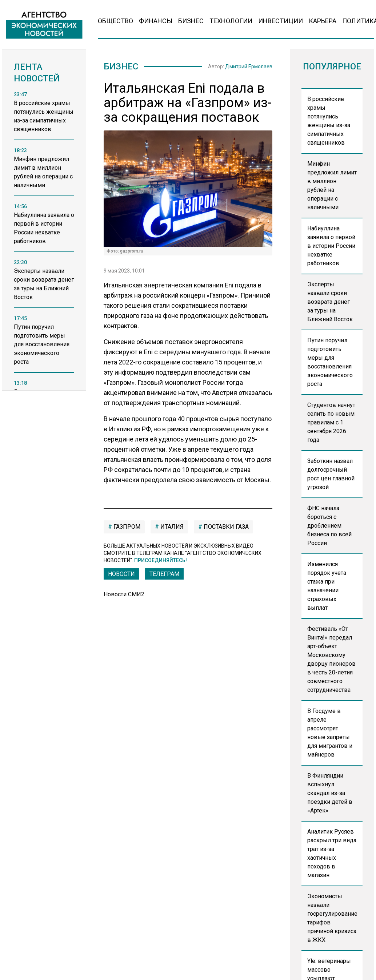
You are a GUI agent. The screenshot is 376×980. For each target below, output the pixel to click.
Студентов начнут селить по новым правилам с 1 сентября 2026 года (331, 422)
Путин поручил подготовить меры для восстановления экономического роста (330, 362)
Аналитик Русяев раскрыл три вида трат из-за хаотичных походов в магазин (332, 853)
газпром (126, 527)
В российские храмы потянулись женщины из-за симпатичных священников (329, 121)
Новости (121, 574)
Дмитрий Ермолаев (249, 66)
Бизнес (191, 21)
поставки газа (225, 527)
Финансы (156, 21)
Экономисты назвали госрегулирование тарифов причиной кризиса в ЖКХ (332, 918)
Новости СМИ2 (124, 594)
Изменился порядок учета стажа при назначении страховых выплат (327, 586)
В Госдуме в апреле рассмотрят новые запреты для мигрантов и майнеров (330, 733)
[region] (44, 249)
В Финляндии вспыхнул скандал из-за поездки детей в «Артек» (330, 793)
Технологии (231, 21)
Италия (171, 527)
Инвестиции (281, 21)
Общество (115, 21)
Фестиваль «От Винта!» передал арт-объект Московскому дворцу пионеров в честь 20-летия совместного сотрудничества (331, 659)
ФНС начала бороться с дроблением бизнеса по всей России (329, 526)
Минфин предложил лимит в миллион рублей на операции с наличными (332, 185)
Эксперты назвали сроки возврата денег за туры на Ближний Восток (330, 302)
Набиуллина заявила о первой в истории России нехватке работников (331, 246)
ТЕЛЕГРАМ (164, 574)
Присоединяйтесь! (161, 560)
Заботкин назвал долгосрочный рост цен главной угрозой (331, 474)
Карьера (323, 21)
